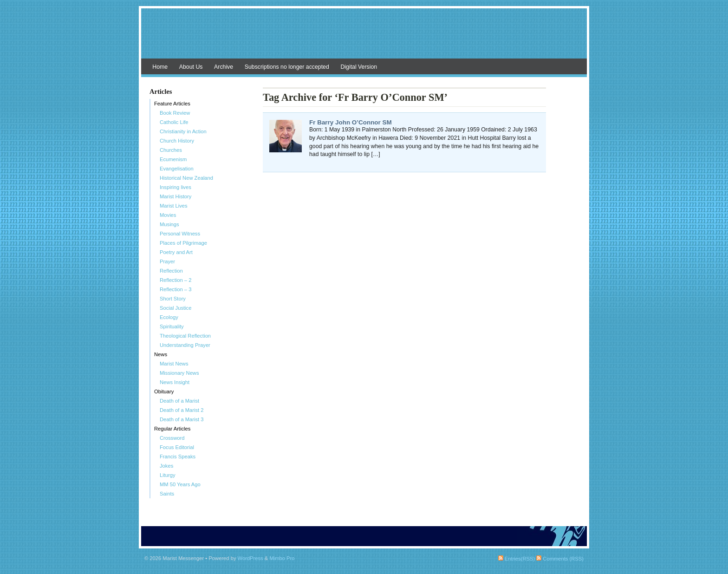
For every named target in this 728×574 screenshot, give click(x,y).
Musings (169, 224)
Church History (177, 141)
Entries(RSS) (517, 559)
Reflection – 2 (175, 280)
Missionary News (179, 373)
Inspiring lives (175, 187)
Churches (171, 150)
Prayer (167, 261)
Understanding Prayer (185, 345)
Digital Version (359, 67)
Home (160, 67)
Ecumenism (173, 159)
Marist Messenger (364, 38)
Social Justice (175, 308)
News (161, 354)
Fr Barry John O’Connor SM (351, 122)
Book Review (175, 113)
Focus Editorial (177, 447)
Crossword (172, 438)
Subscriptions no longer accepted (287, 67)
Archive (224, 67)
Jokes (166, 466)
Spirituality (172, 326)
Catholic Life (174, 122)
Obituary (164, 391)
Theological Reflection (185, 336)
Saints (167, 494)
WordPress (250, 558)
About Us (191, 67)
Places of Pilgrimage (183, 243)
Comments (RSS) (560, 559)
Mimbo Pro (282, 558)
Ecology (169, 317)
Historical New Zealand (186, 178)
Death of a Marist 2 (182, 410)
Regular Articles (172, 429)
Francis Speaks (178, 457)
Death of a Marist (179, 401)
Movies (168, 215)
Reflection (171, 271)
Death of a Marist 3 (182, 419)
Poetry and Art (176, 252)
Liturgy (168, 475)
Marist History (175, 196)
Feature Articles (172, 104)
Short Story (173, 299)
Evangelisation (177, 169)
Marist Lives (174, 206)
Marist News (174, 364)
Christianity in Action (183, 131)
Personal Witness (180, 234)
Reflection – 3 (175, 289)
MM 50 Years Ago (180, 484)
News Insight (175, 382)
